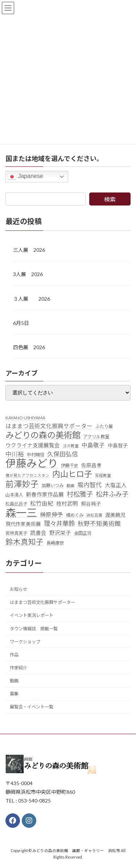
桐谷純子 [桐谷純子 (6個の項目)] (91, 504)
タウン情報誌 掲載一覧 (34, 628)
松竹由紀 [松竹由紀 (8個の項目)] (42, 503)
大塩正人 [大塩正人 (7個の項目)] (116, 485)
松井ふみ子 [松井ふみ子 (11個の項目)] (112, 494)
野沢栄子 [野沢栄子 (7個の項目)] (60, 533)
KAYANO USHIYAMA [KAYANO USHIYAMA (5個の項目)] (25, 417)
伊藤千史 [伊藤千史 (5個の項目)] (70, 465)
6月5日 (21, 323)
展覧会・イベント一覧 (32, 707)
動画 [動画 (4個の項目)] (70, 485)
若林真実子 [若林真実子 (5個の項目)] (16, 533)
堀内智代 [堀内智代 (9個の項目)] (90, 485)
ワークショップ (25, 641)
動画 (14, 681)
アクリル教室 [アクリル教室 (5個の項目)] (96, 437)
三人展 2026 (29, 250)
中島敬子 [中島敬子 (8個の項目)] (93, 445)
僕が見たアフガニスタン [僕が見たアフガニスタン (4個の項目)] (27, 475)
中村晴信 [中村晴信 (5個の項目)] (36, 455)
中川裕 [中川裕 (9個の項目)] (15, 454)
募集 (14, 694)
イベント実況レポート (32, 615)
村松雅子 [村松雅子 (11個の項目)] (80, 494)
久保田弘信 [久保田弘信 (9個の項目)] (63, 454)
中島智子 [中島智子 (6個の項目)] (118, 445)
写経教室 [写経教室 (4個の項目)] (103, 475)
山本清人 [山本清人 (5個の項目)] (14, 495)
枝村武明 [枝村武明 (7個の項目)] (67, 503)
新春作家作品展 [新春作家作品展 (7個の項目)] (45, 494)
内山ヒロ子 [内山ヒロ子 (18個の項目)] (72, 474)
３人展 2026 (32, 298)
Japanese (25, 177)
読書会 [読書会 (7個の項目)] (38, 533)
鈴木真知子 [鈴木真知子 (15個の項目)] (24, 542)
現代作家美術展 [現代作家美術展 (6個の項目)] (23, 524)
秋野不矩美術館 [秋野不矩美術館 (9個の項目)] (99, 524)
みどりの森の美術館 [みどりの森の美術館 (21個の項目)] (43, 435)
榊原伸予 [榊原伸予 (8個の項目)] (51, 514)
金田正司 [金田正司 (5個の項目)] (83, 533)
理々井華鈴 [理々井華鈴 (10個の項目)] (59, 523)
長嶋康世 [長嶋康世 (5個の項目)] (55, 543)
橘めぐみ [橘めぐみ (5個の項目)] (75, 515)
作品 (14, 655)
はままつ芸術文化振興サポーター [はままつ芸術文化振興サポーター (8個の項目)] (49, 426)
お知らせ (18, 589)
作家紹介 (18, 668)
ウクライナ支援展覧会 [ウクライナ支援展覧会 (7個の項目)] (33, 445)
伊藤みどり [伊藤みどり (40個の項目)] (32, 463)
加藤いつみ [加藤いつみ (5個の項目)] (53, 485)
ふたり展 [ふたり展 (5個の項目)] (104, 426)
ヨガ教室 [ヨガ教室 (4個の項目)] (71, 446)
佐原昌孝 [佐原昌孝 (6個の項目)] (91, 465)
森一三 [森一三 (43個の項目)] (21, 512)
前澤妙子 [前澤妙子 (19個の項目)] (22, 484)
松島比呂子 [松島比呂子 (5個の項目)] (16, 504)
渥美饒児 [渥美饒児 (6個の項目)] (115, 515)
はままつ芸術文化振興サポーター (42, 602)
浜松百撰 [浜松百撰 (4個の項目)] (94, 515)
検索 (110, 199)
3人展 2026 (28, 274)
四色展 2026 (29, 347)
